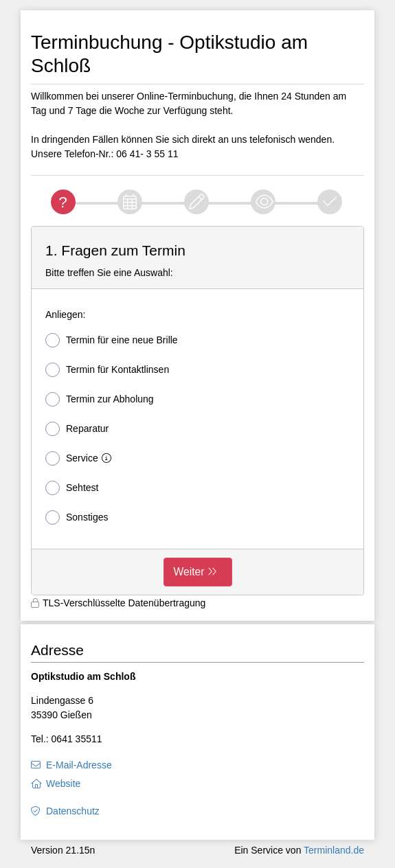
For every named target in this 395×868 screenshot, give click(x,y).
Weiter (189, 572)
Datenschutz (73, 811)
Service (81, 458)
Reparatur (77, 429)
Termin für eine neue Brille (112, 340)
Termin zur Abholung (100, 399)
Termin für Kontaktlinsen (107, 370)
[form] (197, 411)
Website (63, 784)
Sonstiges (77, 517)
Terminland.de (334, 850)
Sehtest (72, 488)
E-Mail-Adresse (79, 765)
